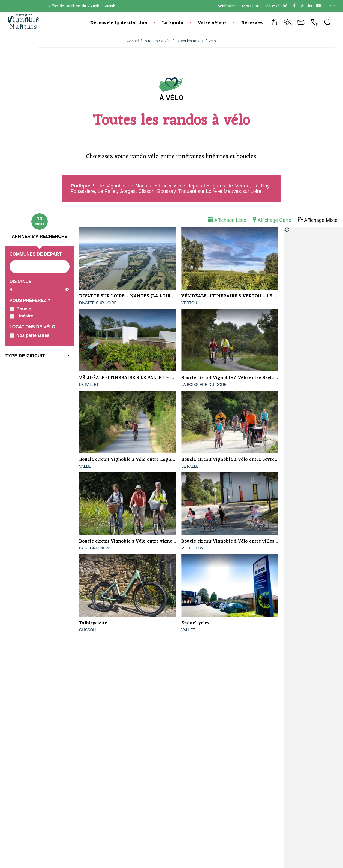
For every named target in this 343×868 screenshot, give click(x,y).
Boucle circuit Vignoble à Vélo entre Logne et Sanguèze (140, 460)
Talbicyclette (93, 623)
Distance (21, 281)
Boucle (24, 309)
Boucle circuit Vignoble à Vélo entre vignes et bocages (139, 542)
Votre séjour (212, 23)
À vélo (166, 41)
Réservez (252, 23)
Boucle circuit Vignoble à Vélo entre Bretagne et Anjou (242, 378)
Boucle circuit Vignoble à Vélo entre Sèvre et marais (239, 460)
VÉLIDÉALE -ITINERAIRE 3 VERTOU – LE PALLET (236, 296)
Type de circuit (25, 356)
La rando (173, 23)
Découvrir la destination (119, 23)
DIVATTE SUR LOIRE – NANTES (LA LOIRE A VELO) (136, 296)
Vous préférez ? (30, 300)
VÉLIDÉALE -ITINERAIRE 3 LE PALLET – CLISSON (135, 378)
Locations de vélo (32, 327)
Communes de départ (36, 254)
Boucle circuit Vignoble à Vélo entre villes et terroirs (240, 542)
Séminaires (227, 6)
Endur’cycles (195, 623)
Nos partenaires (33, 335)
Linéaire (25, 316)
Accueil (133, 41)
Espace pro (251, 6)
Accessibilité (277, 6)
